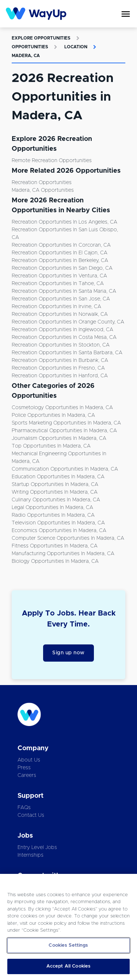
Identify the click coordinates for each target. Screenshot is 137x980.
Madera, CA (26, 56)
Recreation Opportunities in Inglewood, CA (62, 330)
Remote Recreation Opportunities (52, 161)
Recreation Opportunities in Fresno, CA (58, 368)
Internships (31, 855)
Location (76, 47)
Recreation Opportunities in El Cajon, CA (60, 253)
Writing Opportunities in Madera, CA (55, 492)
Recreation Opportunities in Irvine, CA (56, 307)
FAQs (24, 808)
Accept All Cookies (68, 966)
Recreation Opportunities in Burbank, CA (60, 360)
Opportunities (30, 47)
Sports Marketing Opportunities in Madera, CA (66, 423)
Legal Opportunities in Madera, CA (52, 508)
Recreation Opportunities (42, 183)
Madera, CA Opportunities (43, 190)
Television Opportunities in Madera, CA (58, 523)
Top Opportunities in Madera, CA (51, 446)
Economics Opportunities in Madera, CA (59, 531)
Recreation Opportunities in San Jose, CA (61, 299)
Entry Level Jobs (37, 848)
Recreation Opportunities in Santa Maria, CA (64, 291)
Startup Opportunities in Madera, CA (55, 485)
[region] (68, 927)
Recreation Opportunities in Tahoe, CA (58, 284)
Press (24, 768)
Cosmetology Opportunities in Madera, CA (62, 408)
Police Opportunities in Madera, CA (53, 415)
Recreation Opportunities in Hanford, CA (60, 376)
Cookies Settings (68, 945)
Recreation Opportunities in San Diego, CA (62, 268)
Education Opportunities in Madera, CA (58, 477)
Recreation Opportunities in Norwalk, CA (60, 314)
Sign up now (68, 653)
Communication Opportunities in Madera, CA (65, 469)
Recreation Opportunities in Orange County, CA (68, 322)
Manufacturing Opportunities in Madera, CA (63, 554)
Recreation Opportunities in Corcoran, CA (61, 245)
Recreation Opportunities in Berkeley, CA (60, 261)
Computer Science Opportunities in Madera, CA (68, 538)
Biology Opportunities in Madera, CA (55, 561)
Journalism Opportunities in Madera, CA (59, 438)
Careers (27, 775)
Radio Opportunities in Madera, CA (53, 515)
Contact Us (31, 815)
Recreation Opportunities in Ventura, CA (59, 276)
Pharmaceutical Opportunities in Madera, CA (64, 431)
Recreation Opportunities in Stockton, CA (61, 345)
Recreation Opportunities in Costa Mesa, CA (64, 337)
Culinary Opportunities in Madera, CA (56, 500)
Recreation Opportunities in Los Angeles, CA (64, 222)
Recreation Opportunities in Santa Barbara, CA (67, 353)
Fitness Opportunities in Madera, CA (55, 546)
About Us (29, 760)
